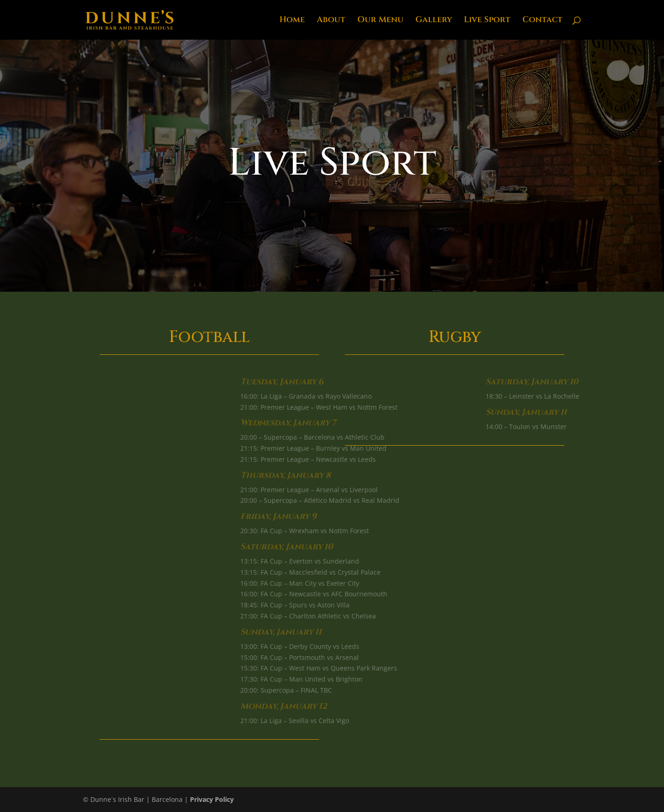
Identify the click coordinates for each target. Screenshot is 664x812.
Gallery (434, 21)
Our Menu (380, 21)
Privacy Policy (212, 799)
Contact (542, 21)
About (331, 21)
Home (292, 21)
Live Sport (487, 21)
